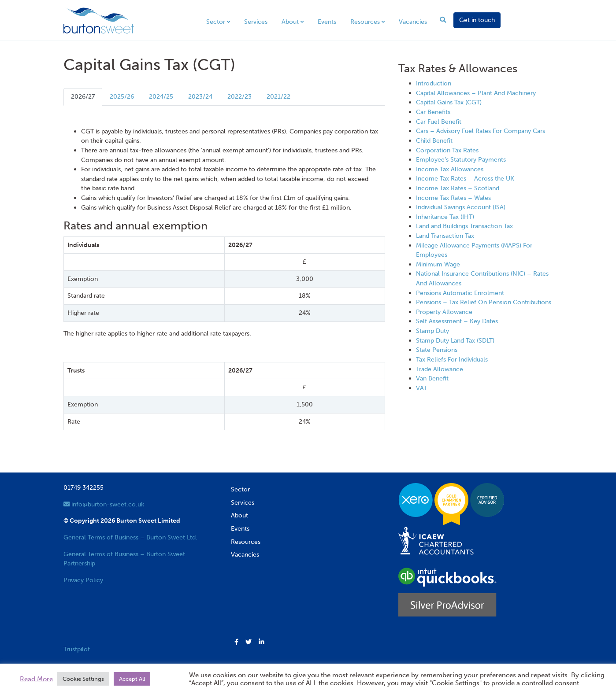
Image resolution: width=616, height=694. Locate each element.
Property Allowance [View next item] (444, 312)
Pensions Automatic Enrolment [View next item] (460, 293)
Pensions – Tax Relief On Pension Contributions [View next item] (484, 302)
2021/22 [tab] (278, 96)
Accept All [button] (132, 679)
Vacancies (413, 22)
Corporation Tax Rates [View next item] (447, 150)
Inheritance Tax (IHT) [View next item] (445, 217)
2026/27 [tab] (83, 96)
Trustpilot (77, 649)
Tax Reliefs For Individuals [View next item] (452, 359)
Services (256, 22)
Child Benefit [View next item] (434, 140)
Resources (365, 22)
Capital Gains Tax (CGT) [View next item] (449, 102)
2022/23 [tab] (239, 96)
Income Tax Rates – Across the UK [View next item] (465, 178)
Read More (36, 679)
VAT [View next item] (421, 388)
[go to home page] (99, 20)
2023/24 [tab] (200, 96)
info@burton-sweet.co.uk (104, 504)
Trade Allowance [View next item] (440, 369)
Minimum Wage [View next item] (438, 264)
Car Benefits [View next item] (433, 112)
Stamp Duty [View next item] (432, 331)
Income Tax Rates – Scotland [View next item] (458, 188)
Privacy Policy (83, 580)
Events (327, 22)
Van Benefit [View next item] (432, 378)
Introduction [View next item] (434, 83)
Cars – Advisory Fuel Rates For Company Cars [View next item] (481, 131)
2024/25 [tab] (161, 96)
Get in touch (477, 20)
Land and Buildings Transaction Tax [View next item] (464, 226)
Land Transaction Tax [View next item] (445, 236)
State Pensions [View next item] (437, 350)
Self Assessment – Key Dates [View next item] (457, 321)
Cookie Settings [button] (83, 679)
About (290, 22)
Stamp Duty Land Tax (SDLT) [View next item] (455, 340)
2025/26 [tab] (122, 96)
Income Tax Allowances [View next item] (450, 169)
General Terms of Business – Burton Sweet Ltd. (130, 537)
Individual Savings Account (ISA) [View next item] (461, 207)
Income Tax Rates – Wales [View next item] (453, 198)
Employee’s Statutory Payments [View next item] (461, 159)
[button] (236, 642)
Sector (216, 22)
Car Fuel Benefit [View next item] (439, 122)
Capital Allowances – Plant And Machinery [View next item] (476, 93)
